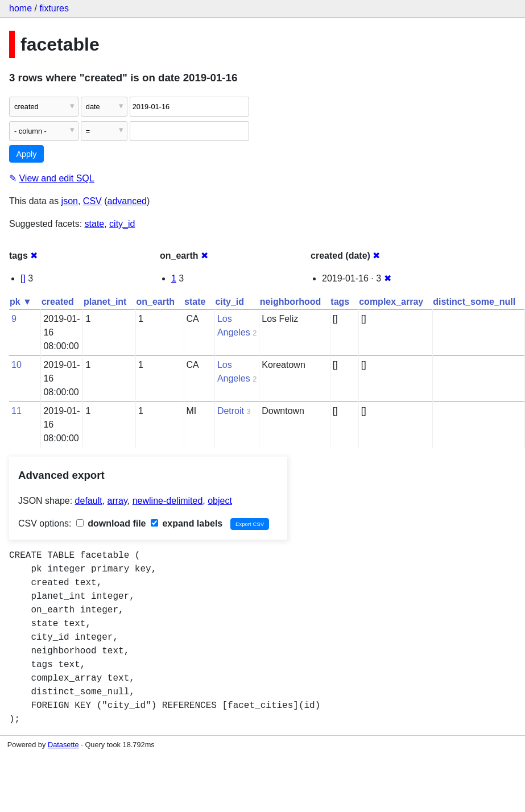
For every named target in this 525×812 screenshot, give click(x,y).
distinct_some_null (474, 302)
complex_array (391, 302)
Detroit (231, 411)
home (20, 8)
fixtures (54, 8)
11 (16, 411)
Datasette (63, 745)
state (95, 224)
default (89, 501)
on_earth (155, 302)
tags (340, 302)
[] (23, 278)
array (117, 501)
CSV (92, 201)
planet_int (105, 302)
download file (111, 523)
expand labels (187, 523)
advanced (127, 201)
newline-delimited (168, 501)
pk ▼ (21, 302)
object (220, 501)
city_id (122, 224)
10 (16, 365)
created (58, 302)
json (70, 201)
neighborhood (291, 302)
